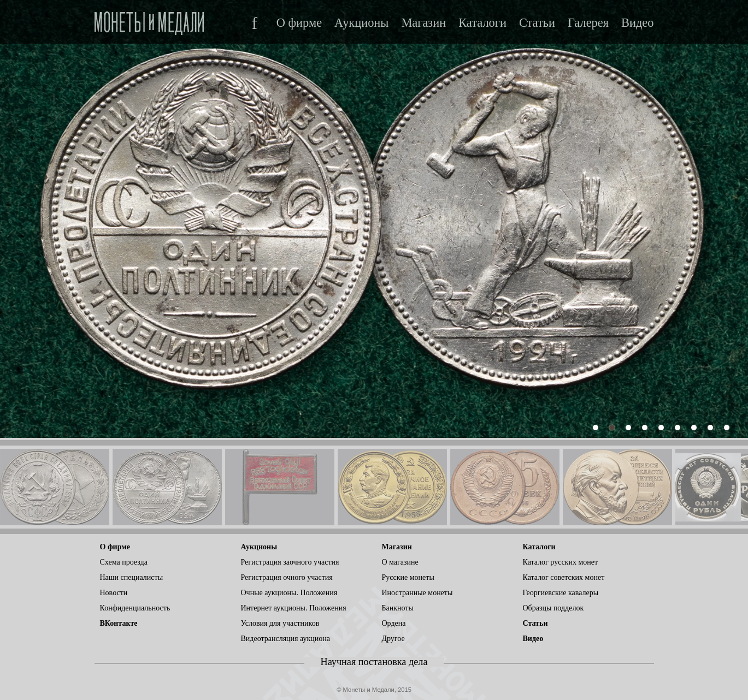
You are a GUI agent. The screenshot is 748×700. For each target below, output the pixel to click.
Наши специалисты (132, 577)
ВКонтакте (119, 623)
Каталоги (482, 23)
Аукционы (361, 23)
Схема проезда (124, 562)
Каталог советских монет (564, 577)
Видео (637, 23)
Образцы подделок (553, 608)
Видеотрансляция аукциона (286, 639)
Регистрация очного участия (287, 577)
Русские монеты (408, 577)
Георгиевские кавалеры (561, 593)
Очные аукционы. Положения (289, 593)
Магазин (423, 23)
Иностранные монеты (417, 593)
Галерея (588, 23)
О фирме (299, 23)
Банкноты (398, 608)
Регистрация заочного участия (290, 562)
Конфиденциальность (135, 608)
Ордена (394, 623)
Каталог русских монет (561, 562)
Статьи (537, 23)
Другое (393, 639)
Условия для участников (280, 623)
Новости (114, 593)
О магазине (400, 562)
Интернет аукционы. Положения (294, 608)
